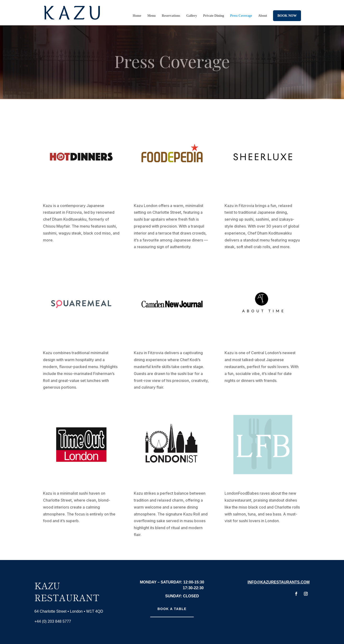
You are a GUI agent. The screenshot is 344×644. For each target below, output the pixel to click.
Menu (152, 16)
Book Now (287, 16)
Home (137, 16)
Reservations (171, 16)
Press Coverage (241, 16)
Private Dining (214, 16)
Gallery (192, 16)
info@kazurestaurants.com (279, 582)
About (263, 16)
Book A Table (172, 609)
